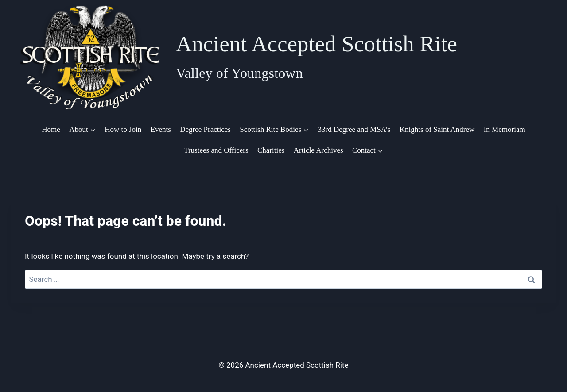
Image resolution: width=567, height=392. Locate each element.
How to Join (123, 129)
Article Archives (318, 150)
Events (161, 129)
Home (51, 129)
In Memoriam (505, 129)
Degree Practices (205, 129)
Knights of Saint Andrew (437, 129)
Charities (271, 150)
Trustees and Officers (216, 150)
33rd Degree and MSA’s (354, 129)
